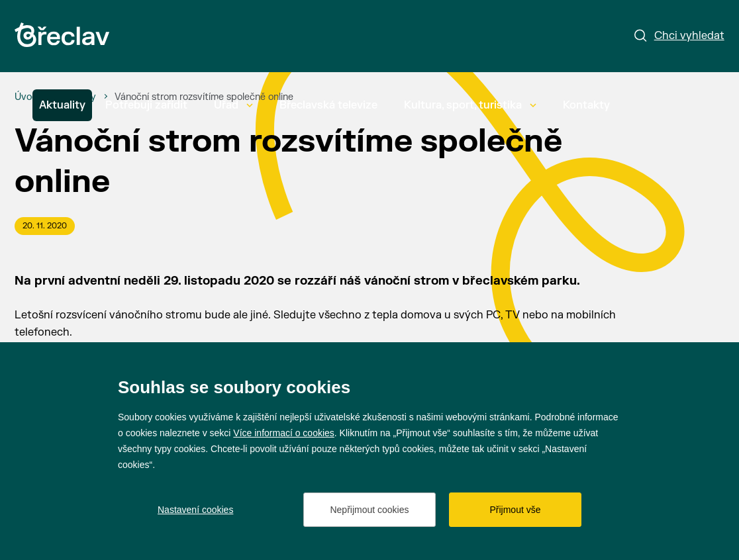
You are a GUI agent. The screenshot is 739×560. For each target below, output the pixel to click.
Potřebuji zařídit (146, 105)
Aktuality (62, 105)
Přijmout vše (515, 510)
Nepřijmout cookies (369, 510)
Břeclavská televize (328, 105)
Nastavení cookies (195, 510)
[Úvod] (26, 97)
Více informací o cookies (284, 433)
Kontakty (586, 105)
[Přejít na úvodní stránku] (62, 35)
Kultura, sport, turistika (470, 105)
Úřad (233, 105)
